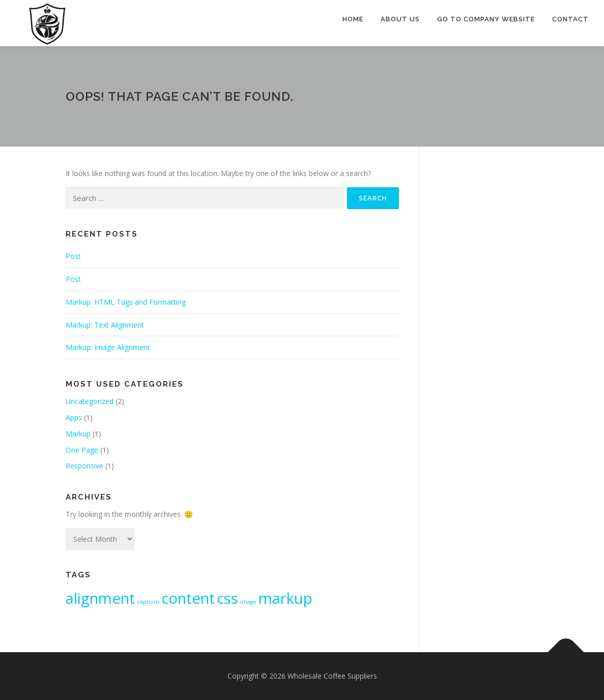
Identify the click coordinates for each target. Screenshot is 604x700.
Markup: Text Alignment (105, 325)
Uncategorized (90, 401)
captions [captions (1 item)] (148, 602)
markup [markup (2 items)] (285, 598)
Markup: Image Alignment (108, 347)
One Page (82, 450)
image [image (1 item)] (248, 602)
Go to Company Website (486, 19)
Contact (570, 19)
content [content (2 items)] (188, 598)
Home (353, 19)
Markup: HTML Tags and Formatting (126, 302)
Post (73, 256)
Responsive (84, 466)
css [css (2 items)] (227, 598)
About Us (400, 19)
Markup (78, 434)
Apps (74, 417)
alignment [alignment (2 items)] (100, 598)
